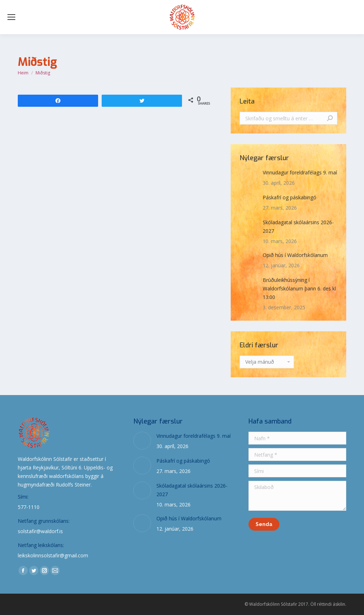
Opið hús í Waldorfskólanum (295, 255)
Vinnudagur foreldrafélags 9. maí (300, 172)
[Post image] (248, 177)
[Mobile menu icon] (11, 17)
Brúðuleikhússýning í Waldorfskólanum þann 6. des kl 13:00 (299, 288)
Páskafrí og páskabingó (290, 197)
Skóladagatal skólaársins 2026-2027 (298, 227)
